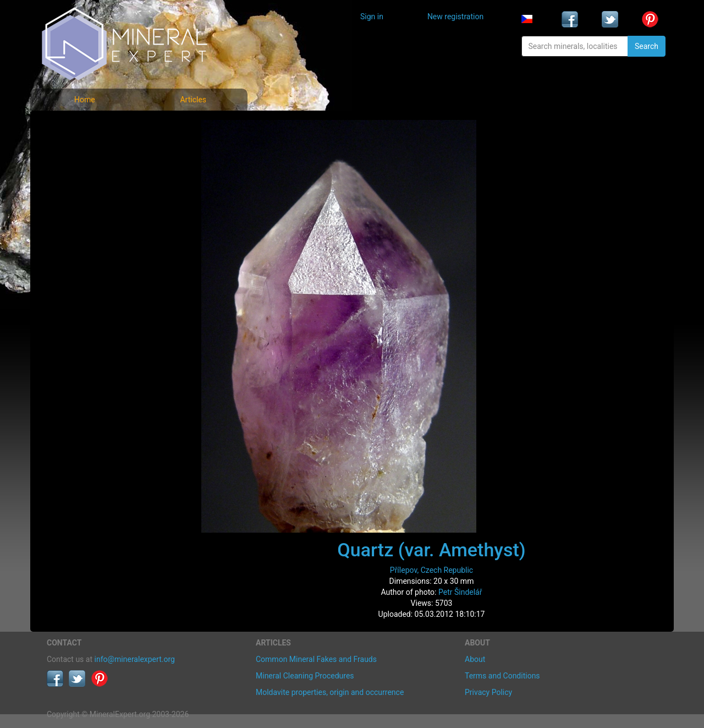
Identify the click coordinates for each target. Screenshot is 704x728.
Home (85, 100)
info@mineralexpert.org (135, 659)
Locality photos (81, 175)
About (475, 659)
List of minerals (82, 151)
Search (647, 46)
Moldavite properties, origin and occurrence (330, 692)
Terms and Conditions (502, 676)
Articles (193, 100)
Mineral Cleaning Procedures (305, 676)
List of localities (82, 199)
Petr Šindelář (460, 592)
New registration (455, 17)
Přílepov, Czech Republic (431, 570)
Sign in (372, 17)
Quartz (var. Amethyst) (431, 550)
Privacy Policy (488, 692)
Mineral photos (81, 127)
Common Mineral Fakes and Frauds (316, 659)
